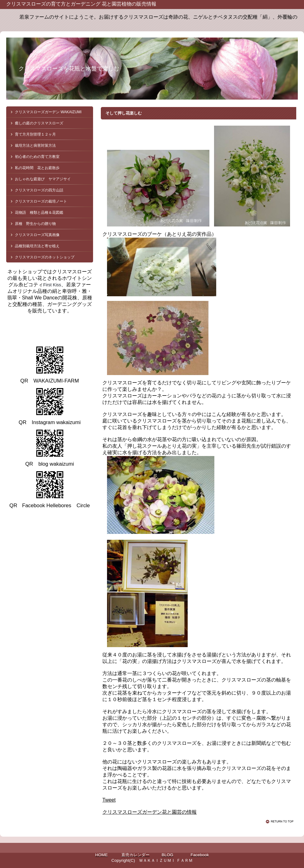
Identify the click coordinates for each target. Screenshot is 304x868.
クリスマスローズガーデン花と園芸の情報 (150, 812)
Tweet (109, 800)
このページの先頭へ (281, 821)
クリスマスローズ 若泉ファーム (62, 329)
